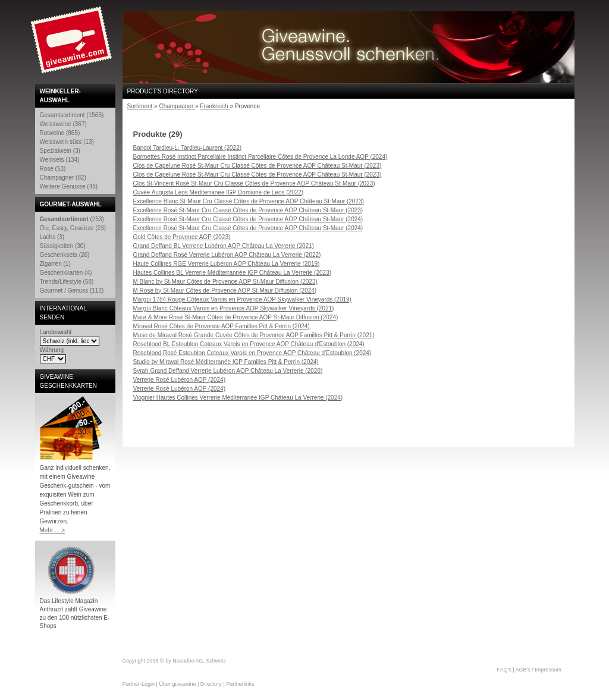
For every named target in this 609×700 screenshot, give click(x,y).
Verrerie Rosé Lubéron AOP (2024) (179, 380)
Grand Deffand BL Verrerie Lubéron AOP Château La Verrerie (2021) (224, 246)
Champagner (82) (63, 178)
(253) (72, 219)
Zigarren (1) (55, 264)
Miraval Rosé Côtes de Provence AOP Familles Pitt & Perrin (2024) (222, 326)
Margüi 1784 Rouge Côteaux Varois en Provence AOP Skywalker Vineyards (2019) (242, 299)
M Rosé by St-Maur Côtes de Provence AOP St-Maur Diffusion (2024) (225, 291)
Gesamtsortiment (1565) (72, 115)
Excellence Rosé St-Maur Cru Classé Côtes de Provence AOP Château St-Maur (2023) (248, 210)
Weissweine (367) (63, 124)
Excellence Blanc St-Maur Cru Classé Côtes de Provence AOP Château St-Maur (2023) (249, 201)
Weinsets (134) (60, 160)
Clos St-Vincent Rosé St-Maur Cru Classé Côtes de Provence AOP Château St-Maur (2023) (254, 183)
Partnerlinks (240, 684)
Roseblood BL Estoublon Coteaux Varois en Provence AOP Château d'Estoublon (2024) (249, 344)
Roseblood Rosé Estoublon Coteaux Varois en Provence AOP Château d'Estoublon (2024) (252, 353)
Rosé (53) (53, 169)
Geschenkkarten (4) (66, 273)
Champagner (177, 106)
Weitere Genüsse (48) (69, 186)
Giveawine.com (73, 45)
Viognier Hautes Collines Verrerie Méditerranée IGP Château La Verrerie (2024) (238, 398)
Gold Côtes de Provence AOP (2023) (182, 237)
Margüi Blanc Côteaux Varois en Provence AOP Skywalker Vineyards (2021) (234, 308)
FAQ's (504, 670)
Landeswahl (56, 332)
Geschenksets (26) (65, 255)
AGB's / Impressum (539, 670)
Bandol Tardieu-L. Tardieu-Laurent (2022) (188, 148)
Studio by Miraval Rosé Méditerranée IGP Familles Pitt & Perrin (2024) (226, 362)
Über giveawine (177, 684)
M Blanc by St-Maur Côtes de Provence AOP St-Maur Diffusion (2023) (225, 282)
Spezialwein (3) (60, 151)
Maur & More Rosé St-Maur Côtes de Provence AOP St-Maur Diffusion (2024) (236, 317)
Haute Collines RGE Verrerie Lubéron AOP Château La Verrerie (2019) (227, 264)
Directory (211, 684)
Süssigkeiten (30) (63, 246)
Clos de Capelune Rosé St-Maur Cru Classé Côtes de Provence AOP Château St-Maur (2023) (258, 166)
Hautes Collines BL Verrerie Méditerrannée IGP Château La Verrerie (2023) (233, 273)
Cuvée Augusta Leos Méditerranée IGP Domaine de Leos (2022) (219, 192)
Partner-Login (139, 684)
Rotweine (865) (60, 133)
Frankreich (215, 106)
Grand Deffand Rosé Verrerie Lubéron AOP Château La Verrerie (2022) (227, 255)
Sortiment (140, 106)
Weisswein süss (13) (67, 142)
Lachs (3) (52, 237)
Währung (52, 350)
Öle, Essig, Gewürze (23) (73, 228)
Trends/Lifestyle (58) (67, 282)
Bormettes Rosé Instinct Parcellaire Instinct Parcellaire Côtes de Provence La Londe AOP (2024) (260, 157)
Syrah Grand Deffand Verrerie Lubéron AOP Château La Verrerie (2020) (228, 371)
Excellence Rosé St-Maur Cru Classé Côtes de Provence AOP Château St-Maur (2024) (248, 219)
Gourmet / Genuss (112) (72, 291)
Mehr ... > (53, 530)
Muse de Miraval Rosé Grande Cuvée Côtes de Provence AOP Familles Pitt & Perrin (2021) (254, 335)
